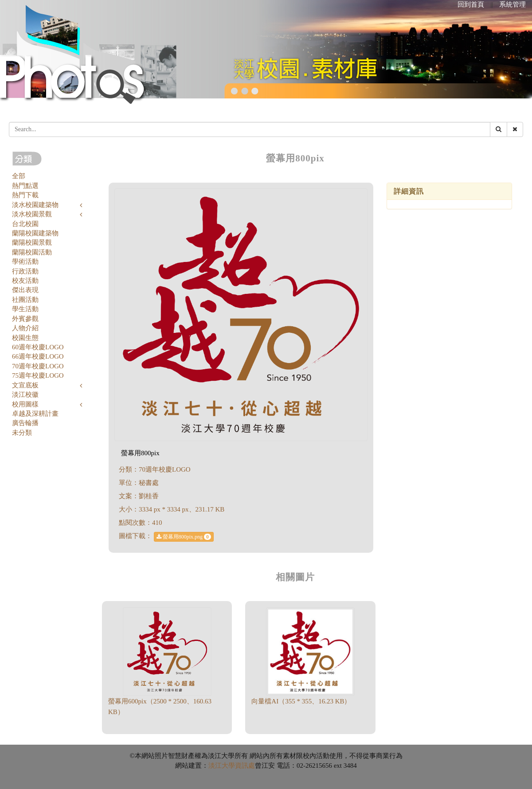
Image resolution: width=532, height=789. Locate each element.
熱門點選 (25, 186)
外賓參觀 (25, 319)
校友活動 (25, 281)
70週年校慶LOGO (38, 366)
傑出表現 (25, 290)
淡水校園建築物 (35, 205)
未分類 (22, 433)
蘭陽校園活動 (32, 252)
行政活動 (25, 271)
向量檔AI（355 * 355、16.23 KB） (301, 701)
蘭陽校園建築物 (35, 233)
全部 (19, 176)
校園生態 (25, 338)
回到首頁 (471, 4)
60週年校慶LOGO (38, 347)
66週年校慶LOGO (38, 356)
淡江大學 (222, 766)
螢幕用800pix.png (184, 537)
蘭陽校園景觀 (32, 242)
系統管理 (512, 4)
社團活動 (25, 300)
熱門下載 (25, 195)
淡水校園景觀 (32, 214)
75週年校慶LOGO (38, 375)
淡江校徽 (25, 394)
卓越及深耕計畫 (35, 414)
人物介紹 (25, 328)
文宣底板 (25, 385)
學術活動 (25, 262)
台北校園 (25, 224)
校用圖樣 (25, 404)
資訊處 (245, 766)
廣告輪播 (25, 423)
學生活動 (25, 309)
